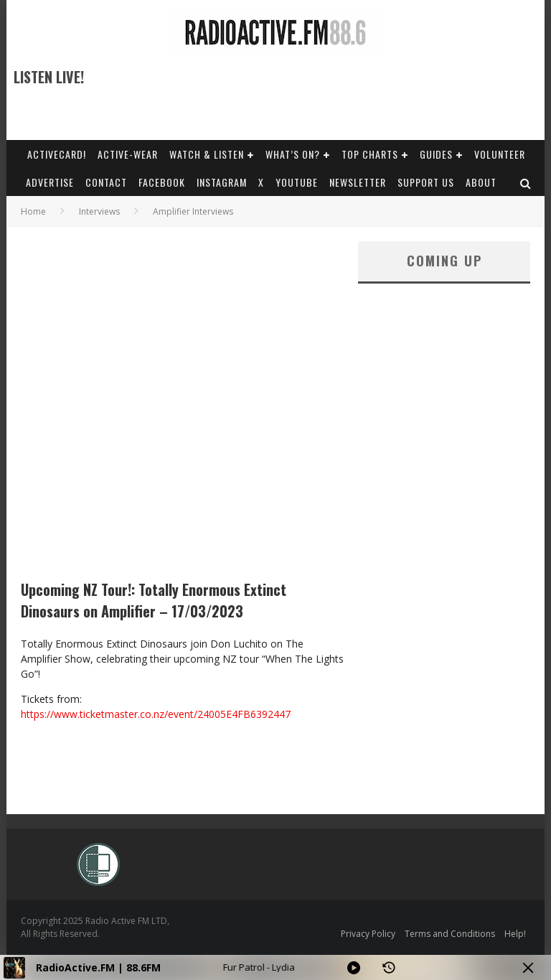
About (481, 182)
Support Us (426, 182)
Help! (515, 934)
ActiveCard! (57, 154)
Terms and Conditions (450, 934)
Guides (436, 154)
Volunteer (500, 154)
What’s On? (293, 154)
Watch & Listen (207, 154)
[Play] (354, 968)
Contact (106, 182)
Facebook (162, 182)
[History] (389, 968)
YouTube (297, 182)
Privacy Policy (368, 934)
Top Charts (370, 154)
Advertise (50, 182)
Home (33, 211)
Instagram (222, 182)
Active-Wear (128, 154)
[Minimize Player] (528, 968)
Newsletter (358, 182)
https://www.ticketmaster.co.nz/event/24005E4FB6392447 (156, 714)
